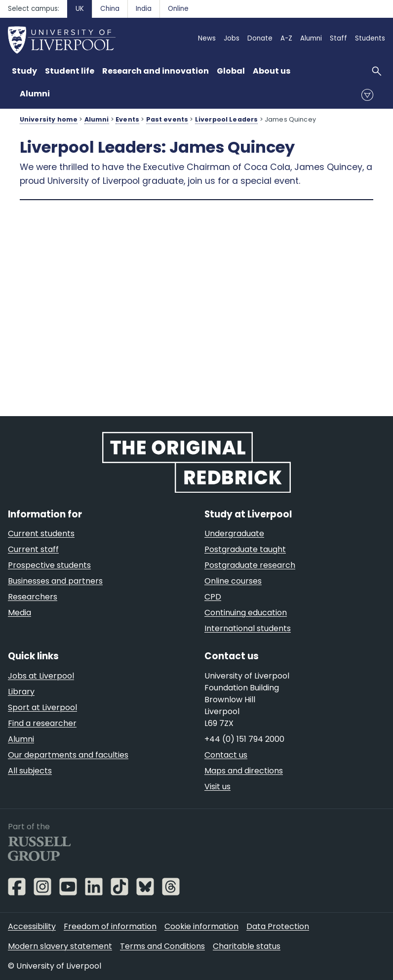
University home (49, 119)
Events (127, 119)
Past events (167, 119)
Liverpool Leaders (227, 119)
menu (367, 95)
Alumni (35, 94)
